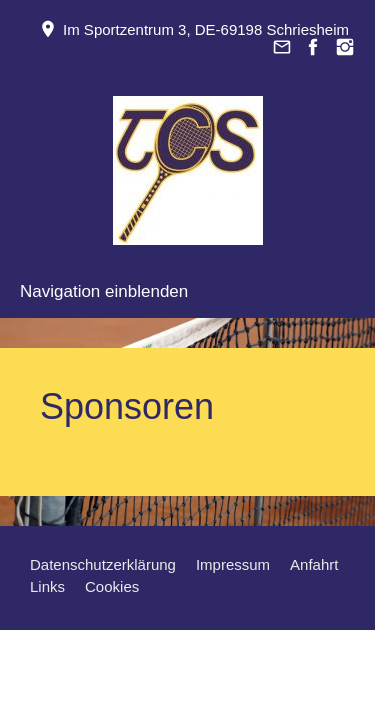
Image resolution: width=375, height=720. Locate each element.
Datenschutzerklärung (103, 564)
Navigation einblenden (104, 291)
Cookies (112, 586)
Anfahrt (314, 564)
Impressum (233, 564)
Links (47, 586)
